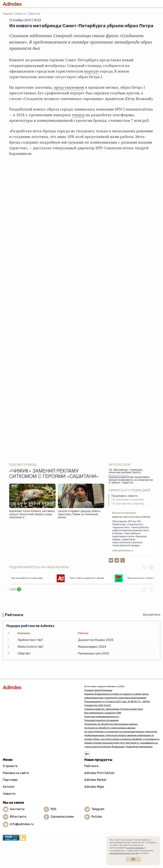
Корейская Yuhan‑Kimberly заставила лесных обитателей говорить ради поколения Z (32, 515)
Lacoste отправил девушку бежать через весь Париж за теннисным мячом (79, 515)
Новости (21, 14)
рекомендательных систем (124, 853)
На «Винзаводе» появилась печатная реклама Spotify (126, 471)
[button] (151, 567)
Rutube (97, 817)
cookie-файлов (135, 848)
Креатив (34, 14)
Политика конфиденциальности (102, 717)
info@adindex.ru (22, 824)
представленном (69, 87)
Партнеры (10, 780)
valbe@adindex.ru (123, 551)
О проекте (10, 766)
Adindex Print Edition (99, 773)
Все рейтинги (152, 615)
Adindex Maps (94, 787)
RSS (54, 809)
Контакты (17, 809)
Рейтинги (91, 766)
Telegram (98, 809)
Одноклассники (62, 817)
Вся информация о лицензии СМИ (103, 713)
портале (91, 71)
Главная (8, 14)
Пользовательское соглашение (101, 720)
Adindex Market (95, 780)
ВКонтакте (18, 817)
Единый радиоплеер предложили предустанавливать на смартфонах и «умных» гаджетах (131, 480)
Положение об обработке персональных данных (111, 724)
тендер (78, 115)
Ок (133, 859)
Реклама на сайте (16, 773)
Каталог (9, 787)
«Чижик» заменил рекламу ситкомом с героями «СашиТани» (54, 474)
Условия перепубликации (98, 690)
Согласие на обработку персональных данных (110, 728)
